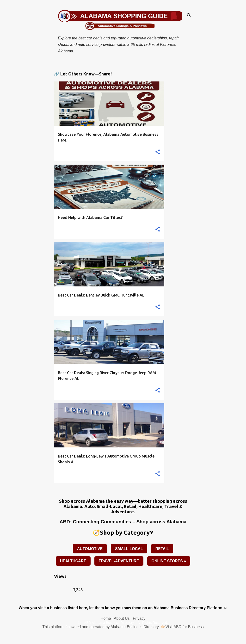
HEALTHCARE (73, 561)
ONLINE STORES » (169, 561)
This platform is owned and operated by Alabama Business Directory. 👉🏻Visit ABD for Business (123, 627)
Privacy (139, 618)
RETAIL (162, 549)
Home (106, 618)
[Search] (189, 15)
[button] (158, 152)
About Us (122, 618)
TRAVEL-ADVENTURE (119, 561)
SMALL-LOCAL (129, 549)
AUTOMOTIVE (90, 549)
